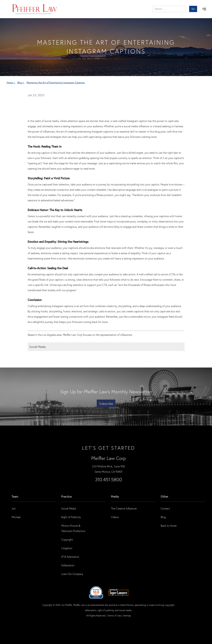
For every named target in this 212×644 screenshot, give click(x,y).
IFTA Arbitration (70, 557)
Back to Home (169, 526)
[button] (204, 9)
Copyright (67, 539)
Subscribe (106, 403)
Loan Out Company (72, 574)
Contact (165, 508)
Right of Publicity (71, 517)
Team (15, 496)
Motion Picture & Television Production (73, 528)
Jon (14, 508)
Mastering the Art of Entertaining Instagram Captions (56, 82)
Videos (115, 517)
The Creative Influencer (124, 508)
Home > (11, 82)
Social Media (69, 508)
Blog (163, 517)
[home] (35, 9)
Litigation (67, 548)
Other (164, 496)
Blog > (21, 82)
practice (66, 496)
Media (115, 496)
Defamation (68, 565)
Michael (16, 517)
